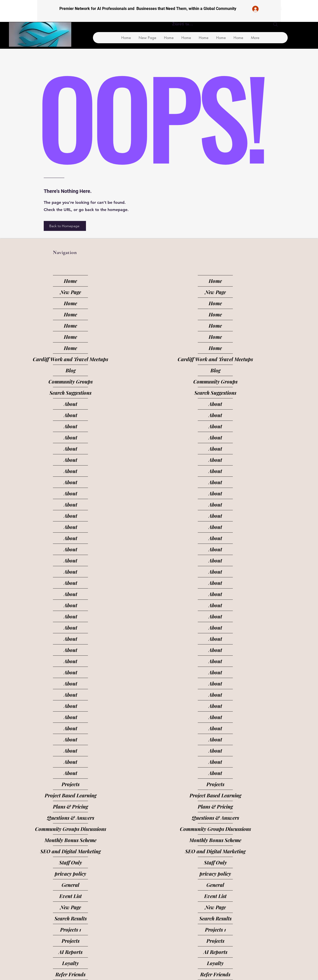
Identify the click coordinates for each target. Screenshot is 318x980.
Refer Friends (70, 974)
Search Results (71, 918)
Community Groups (70, 381)
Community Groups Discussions (70, 829)
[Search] (276, 24)
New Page (71, 292)
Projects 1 (71, 929)
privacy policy (70, 873)
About (71, 404)
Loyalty (70, 963)
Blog (71, 370)
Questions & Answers (70, 818)
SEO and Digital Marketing (70, 851)
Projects (71, 784)
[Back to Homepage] (65, 226)
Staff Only (71, 862)
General (70, 885)
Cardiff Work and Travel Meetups (70, 359)
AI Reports (71, 952)
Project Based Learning (70, 795)
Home (70, 281)
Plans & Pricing (70, 806)
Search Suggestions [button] (70, 393)
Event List (71, 896)
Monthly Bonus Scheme (70, 840)
